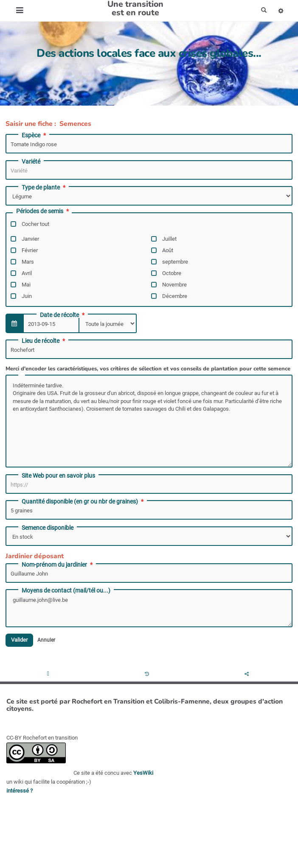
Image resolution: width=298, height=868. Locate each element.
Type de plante (44, 187)
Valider (19, 640)
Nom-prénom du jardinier (58, 565)
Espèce (35, 135)
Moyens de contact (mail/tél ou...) (66, 590)
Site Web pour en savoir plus (58, 476)
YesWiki (143, 773)
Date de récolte (63, 315)
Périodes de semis (43, 211)
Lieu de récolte (44, 341)
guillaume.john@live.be (149, 608)
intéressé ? (20, 791)
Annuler (46, 640)
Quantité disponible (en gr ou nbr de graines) (83, 501)
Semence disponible (48, 528)
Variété (31, 161)
